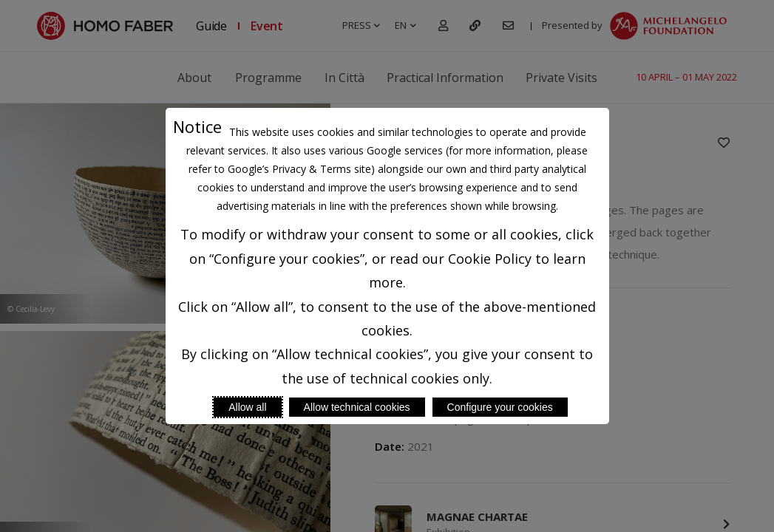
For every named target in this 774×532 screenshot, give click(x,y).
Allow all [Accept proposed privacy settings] (247, 407)
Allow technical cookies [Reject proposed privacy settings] (357, 407)
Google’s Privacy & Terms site (299, 169)
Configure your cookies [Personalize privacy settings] (500, 407)
